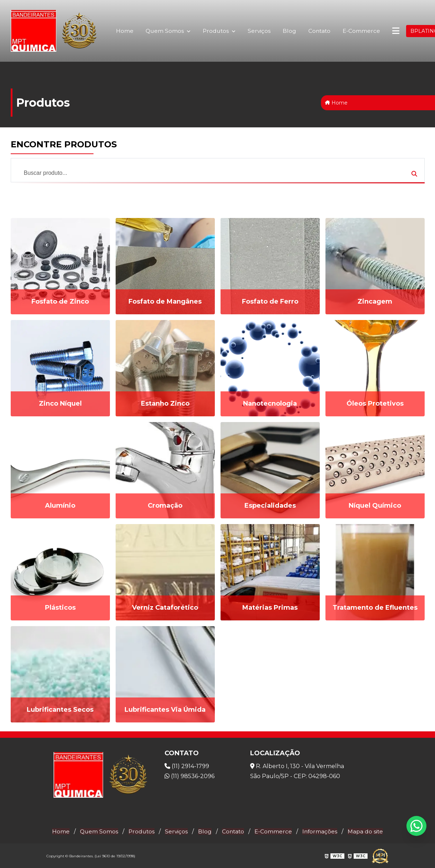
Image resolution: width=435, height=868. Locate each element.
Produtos (217, 27)
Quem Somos (166, 27)
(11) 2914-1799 (187, 766)
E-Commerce (361, 31)
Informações (322, 831)
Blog (288, 31)
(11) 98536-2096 (189, 776)
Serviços (258, 31)
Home (123, 31)
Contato (319, 31)
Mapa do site (368, 831)
